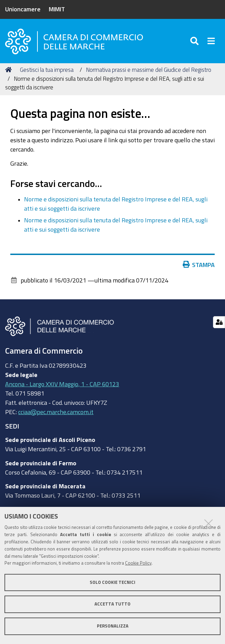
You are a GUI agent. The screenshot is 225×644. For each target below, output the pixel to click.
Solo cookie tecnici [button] (112, 582)
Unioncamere (23, 9)
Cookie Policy (138, 563)
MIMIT (57, 9)
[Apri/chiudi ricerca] (196, 41)
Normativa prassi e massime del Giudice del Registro (149, 70)
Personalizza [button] (113, 626)
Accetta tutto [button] (112, 604)
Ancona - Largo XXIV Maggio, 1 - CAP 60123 (62, 384)
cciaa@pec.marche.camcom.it (56, 412)
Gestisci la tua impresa (47, 70)
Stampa (200, 265)
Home (10, 70)
